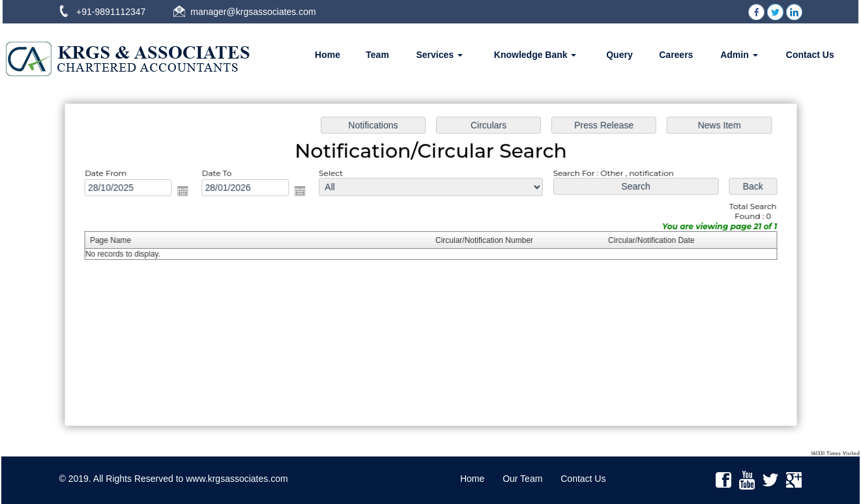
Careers (676, 55)
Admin (739, 55)
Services (439, 55)
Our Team (522, 479)
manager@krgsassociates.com (253, 12)
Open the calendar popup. (188, 192)
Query (619, 55)
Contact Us (810, 55)
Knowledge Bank (535, 55)
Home (328, 55)
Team (377, 55)
